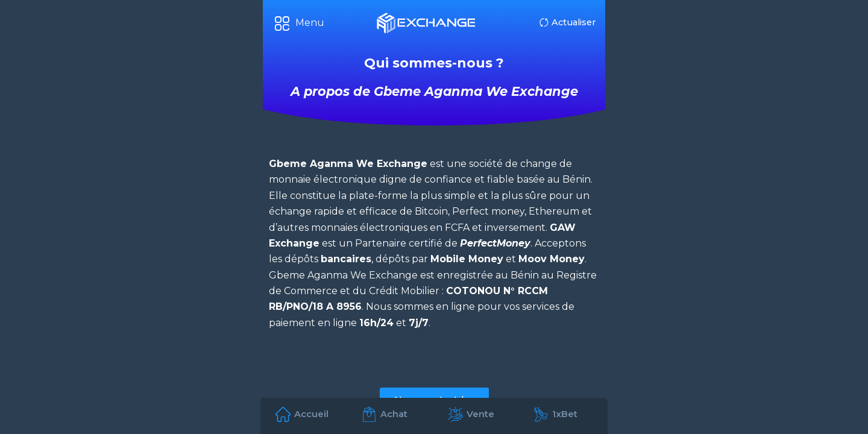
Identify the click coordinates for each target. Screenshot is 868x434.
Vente (480, 414)
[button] (300, 23)
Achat (394, 414)
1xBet (565, 414)
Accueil (311, 414)
